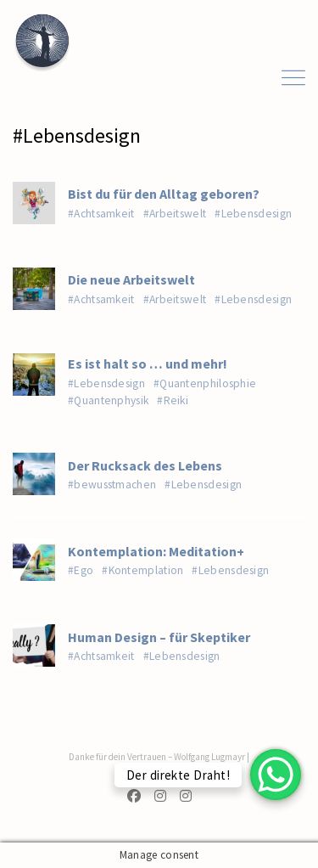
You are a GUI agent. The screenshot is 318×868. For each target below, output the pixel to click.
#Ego (81, 570)
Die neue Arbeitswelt (131, 279)
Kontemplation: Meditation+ (156, 551)
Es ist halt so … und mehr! (148, 364)
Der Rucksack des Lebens (145, 465)
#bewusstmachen (112, 485)
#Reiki (173, 400)
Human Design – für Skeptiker (159, 637)
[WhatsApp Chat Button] (276, 775)
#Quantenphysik (108, 400)
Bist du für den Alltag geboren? (164, 194)
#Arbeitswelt (175, 214)
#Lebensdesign (253, 214)
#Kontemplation (142, 570)
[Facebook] (137, 798)
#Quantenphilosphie (205, 383)
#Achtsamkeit (101, 214)
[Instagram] (160, 798)
